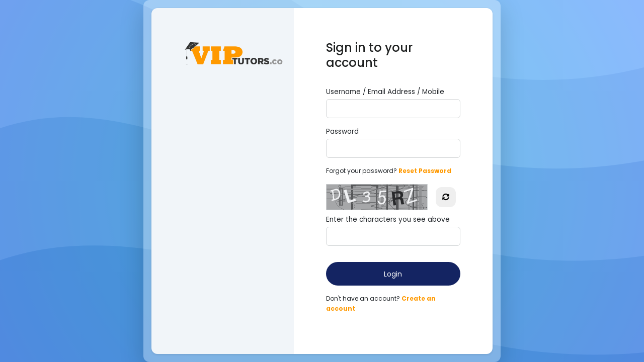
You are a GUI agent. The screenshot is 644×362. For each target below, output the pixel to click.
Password (342, 131)
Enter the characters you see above (388, 219)
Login (393, 274)
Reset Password (425, 171)
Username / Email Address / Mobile (385, 92)
